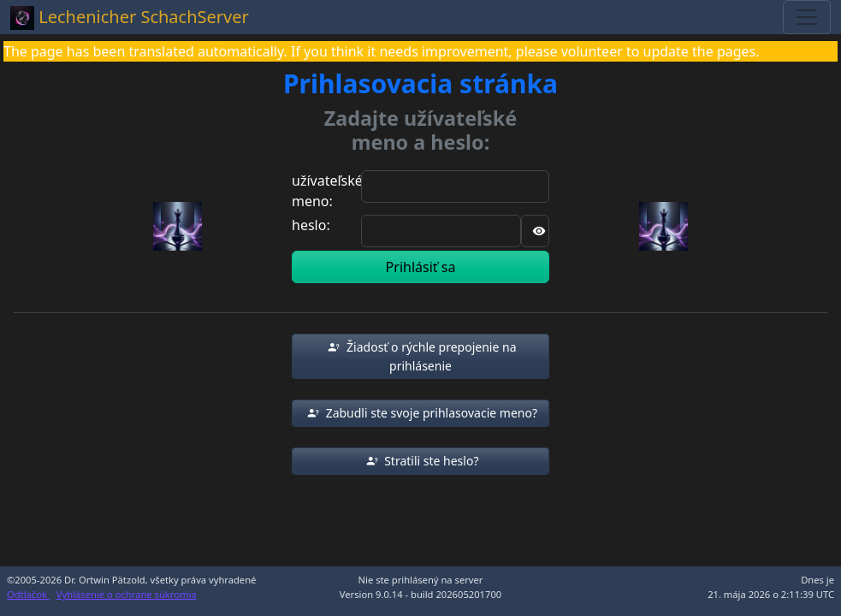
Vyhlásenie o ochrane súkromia (127, 594)
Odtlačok (28, 594)
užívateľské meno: (327, 191)
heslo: (311, 225)
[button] (420, 356)
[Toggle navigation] (807, 17)
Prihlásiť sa (421, 267)
